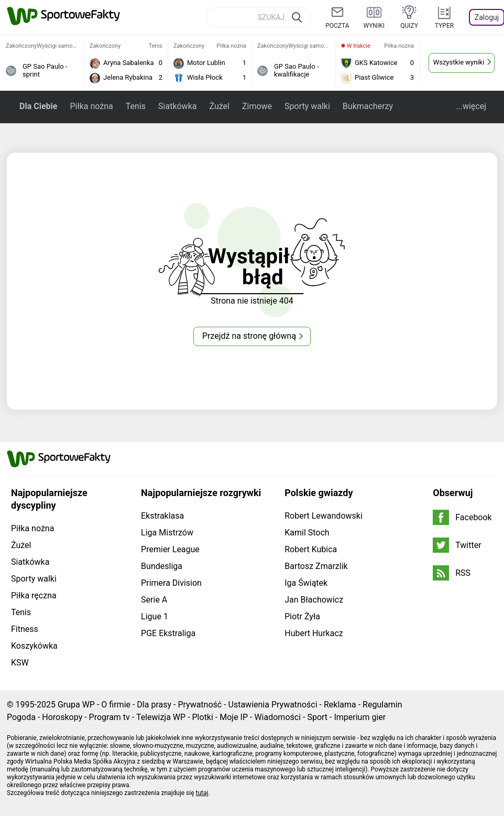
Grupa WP (76, 705)
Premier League (170, 549)
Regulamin (382, 705)
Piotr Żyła (302, 616)
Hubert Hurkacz (314, 633)
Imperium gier (360, 717)
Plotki (203, 717)
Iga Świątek (306, 583)
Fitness (25, 629)
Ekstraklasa (162, 516)
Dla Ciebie (38, 106)
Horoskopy (62, 717)
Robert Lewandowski (324, 516)
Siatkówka (177, 106)
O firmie (116, 705)
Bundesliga (162, 566)
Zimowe (257, 106)
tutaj (202, 793)
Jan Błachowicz (314, 600)
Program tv (109, 717)
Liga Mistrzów (167, 533)
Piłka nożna (91, 106)
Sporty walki (307, 106)
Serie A (154, 600)
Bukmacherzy (368, 106)
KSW (20, 663)
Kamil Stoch (307, 533)
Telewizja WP (161, 717)
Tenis (136, 106)
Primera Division (171, 583)
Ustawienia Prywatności (273, 705)
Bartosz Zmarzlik (316, 566)
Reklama (340, 705)
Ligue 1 (155, 616)
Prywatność (200, 705)
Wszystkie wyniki (459, 62)
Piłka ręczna (34, 595)
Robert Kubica (311, 549)
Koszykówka (34, 646)
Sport (317, 717)
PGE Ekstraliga (168, 633)
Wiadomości (277, 717)
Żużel (219, 106)
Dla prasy (154, 705)
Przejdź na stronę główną (249, 336)
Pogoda (21, 717)
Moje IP (234, 717)
